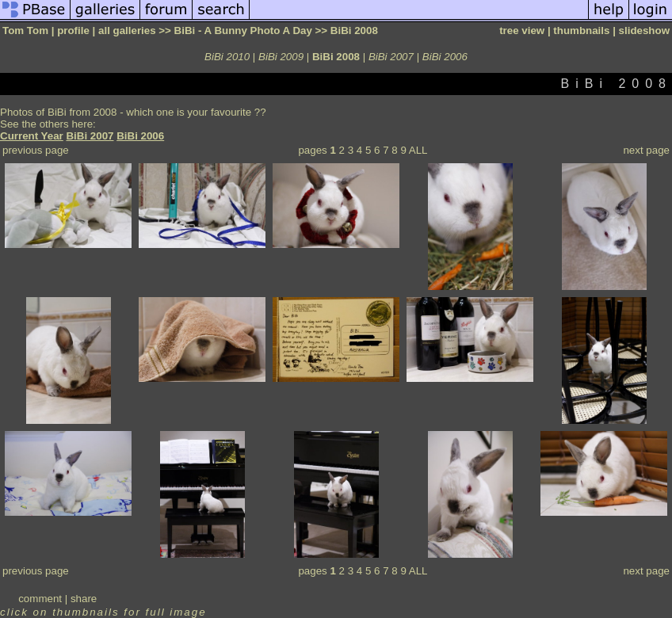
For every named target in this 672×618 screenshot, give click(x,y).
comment (40, 599)
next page (646, 150)
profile (73, 31)
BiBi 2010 (227, 57)
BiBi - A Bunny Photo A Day (243, 31)
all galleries (127, 31)
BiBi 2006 (445, 57)
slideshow (644, 31)
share (84, 599)
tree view (522, 31)
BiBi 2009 (281, 57)
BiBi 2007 (391, 57)
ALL (418, 150)
